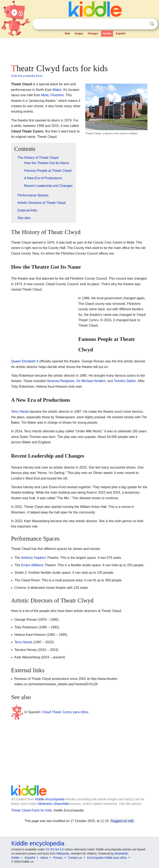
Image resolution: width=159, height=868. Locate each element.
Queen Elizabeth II (25, 361)
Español (121, 34)
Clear (143, 24)
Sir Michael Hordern (91, 381)
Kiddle (15, 858)
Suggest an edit (122, 821)
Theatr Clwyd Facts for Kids (32, 810)
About (44, 858)
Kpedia (107, 34)
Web (67, 34)
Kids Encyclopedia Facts (27, 76)
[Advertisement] (80, 50)
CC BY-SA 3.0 (55, 849)
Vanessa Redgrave (61, 381)
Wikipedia (63, 854)
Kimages (93, 34)
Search (152, 24)
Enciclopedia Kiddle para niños (107, 858)
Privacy (58, 858)
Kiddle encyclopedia (50, 799)
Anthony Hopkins (33, 558)
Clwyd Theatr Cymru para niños (65, 712)
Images (79, 34)
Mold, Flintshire (52, 95)
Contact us (75, 858)
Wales (57, 90)
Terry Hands (20, 412)
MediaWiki (121, 854)
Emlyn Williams (32, 565)
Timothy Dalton (125, 381)
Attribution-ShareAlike (54, 804)
